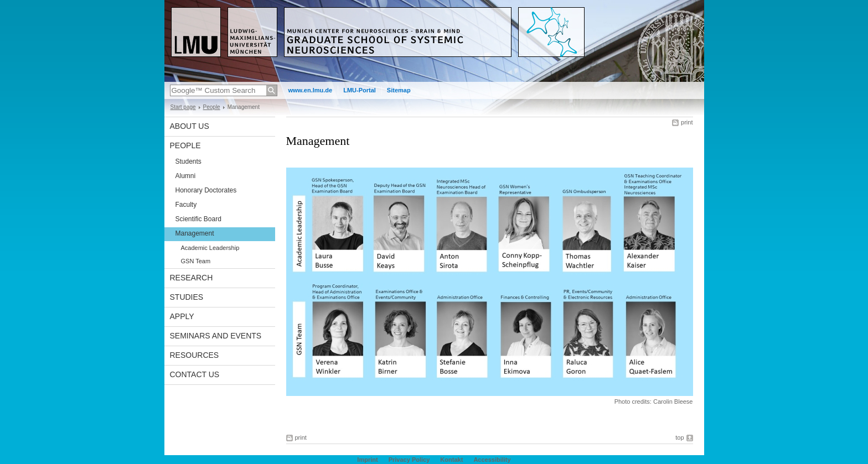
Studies (187, 297)
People (212, 107)
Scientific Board (198, 219)
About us (190, 126)
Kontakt (451, 460)
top (680, 437)
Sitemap (399, 90)
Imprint (367, 460)
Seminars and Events (216, 336)
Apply (182, 316)
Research (192, 278)
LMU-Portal (360, 90)
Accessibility (492, 460)
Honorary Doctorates (206, 190)
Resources (195, 355)
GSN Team (196, 261)
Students (188, 161)
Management (195, 233)
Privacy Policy (409, 460)
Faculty (186, 205)
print (687, 122)
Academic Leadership (210, 248)
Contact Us (195, 374)
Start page (183, 107)
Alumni (186, 176)
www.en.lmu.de (311, 90)
